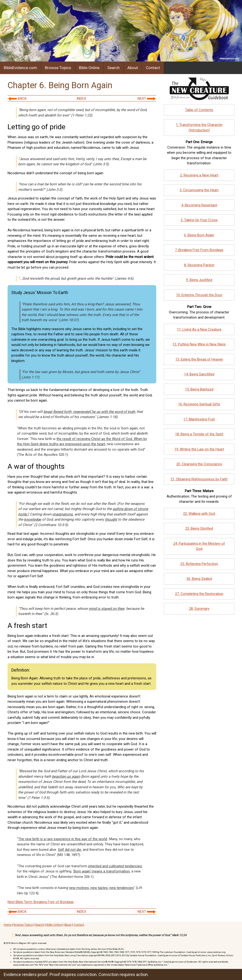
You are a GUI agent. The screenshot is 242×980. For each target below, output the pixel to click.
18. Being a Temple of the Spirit (199, 434)
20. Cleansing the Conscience (199, 464)
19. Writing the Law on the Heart (199, 449)
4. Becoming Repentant (199, 205)
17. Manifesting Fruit (199, 419)
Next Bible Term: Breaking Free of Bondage (41, 902)
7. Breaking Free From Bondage (199, 250)
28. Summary (199, 609)
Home (8, 925)
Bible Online (89, 68)
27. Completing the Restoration (199, 594)
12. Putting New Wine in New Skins (199, 344)
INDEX (81, 99)
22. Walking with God (199, 514)
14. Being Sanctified (199, 374)
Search (113, 68)
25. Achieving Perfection (199, 564)
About (133, 68)
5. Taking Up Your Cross (199, 220)
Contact (153, 68)
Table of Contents (199, 110)
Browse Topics (58, 68)
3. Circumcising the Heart (199, 190)
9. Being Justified (199, 280)
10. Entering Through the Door (199, 295)
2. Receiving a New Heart (199, 175)
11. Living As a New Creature (199, 329)
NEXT (147, 99)
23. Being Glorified (199, 528)
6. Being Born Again (199, 235)
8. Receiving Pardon (199, 265)
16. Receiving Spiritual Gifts (199, 404)
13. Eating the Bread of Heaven (199, 359)
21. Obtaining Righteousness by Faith (199, 479)
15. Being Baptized (199, 389)
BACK (17, 99)
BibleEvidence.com (20, 68)
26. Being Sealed (199, 579)
